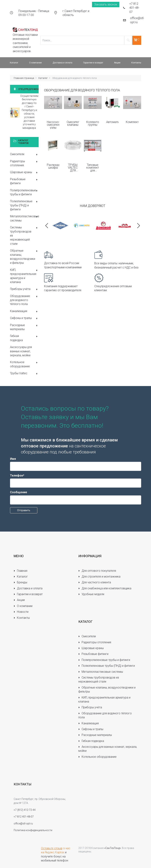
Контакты (22, 618)
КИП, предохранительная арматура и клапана (24, 276)
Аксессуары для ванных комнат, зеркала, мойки (21, 351)
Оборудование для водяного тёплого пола (24, 300)
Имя (13, 459)
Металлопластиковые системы (24, 218)
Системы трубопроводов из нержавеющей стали (24, 236)
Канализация (24, 311)
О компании (23, 606)
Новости (21, 612)
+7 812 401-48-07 (134, 8)
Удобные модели (91, 594)
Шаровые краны (24, 172)
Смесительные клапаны (73, 123)
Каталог (43, 78)
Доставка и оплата (28, 588)
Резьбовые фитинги (24, 181)
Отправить (24, 510)
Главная (21, 571)
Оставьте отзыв (52, 848)
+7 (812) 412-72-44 (25, 810)
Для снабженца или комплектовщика (105, 588)
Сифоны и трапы (24, 318)
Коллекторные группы (93, 123)
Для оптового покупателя (97, 571)
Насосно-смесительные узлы (53, 125)
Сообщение (19, 492)
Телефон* (17, 476)
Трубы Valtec (24, 374)
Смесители (24, 155)
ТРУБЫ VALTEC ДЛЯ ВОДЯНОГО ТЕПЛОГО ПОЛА (73, 168)
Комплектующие (132, 122)
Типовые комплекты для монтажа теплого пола (93, 168)
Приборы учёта (24, 289)
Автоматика (112, 122)
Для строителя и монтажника (99, 577)
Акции (19, 600)
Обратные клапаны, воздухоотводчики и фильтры (24, 257)
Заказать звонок (106, 4)
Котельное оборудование (24, 364)
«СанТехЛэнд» (112, 848)
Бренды (20, 582)
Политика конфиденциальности (33, 830)
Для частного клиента (95, 582)
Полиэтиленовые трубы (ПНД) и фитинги (24, 205)
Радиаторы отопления (24, 163)
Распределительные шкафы (53, 166)
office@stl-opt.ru (137, 20)
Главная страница (24, 78)
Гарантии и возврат (28, 594)
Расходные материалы (24, 327)
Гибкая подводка (24, 338)
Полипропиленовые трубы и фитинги (24, 192)
